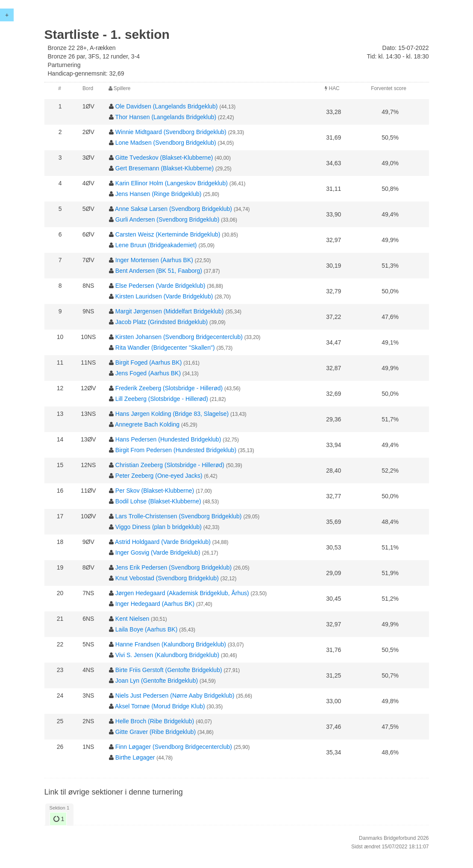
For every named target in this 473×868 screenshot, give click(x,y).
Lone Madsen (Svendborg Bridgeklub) (166, 143)
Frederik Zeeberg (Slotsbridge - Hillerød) (169, 388)
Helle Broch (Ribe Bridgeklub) (155, 721)
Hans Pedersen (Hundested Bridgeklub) (168, 439)
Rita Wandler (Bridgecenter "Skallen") (165, 348)
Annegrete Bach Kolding (147, 424)
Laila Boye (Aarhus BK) (147, 629)
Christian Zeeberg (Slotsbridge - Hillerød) (170, 465)
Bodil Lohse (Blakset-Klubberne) (158, 501)
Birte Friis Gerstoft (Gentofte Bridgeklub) (169, 670)
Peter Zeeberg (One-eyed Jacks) (159, 476)
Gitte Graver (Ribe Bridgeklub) (156, 732)
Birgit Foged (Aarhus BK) (149, 362)
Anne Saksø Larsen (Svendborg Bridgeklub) (173, 209)
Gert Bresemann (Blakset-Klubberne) (165, 168)
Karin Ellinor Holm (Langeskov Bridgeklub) (172, 183)
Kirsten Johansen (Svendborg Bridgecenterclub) (179, 337)
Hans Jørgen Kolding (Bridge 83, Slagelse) (172, 414)
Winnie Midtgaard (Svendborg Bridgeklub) (171, 132)
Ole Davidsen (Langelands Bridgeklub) (167, 106)
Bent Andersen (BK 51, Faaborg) (159, 271)
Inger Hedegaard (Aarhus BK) (155, 604)
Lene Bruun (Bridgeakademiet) (156, 245)
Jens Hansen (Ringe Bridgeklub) (159, 194)
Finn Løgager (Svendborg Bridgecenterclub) (174, 747)
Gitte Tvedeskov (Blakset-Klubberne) (164, 158)
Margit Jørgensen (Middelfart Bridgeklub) (170, 311)
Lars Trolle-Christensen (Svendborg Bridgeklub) (179, 516)
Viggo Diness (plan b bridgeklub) (159, 527)
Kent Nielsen (132, 619)
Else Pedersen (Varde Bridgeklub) (160, 286)
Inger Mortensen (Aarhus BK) (154, 260)
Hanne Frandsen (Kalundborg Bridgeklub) (171, 644)
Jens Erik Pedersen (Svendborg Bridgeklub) (173, 567)
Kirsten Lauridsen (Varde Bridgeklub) (164, 296)
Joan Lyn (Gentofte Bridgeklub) (157, 681)
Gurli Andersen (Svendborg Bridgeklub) (167, 219)
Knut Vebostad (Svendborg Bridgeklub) (167, 578)
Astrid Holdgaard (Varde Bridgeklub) (163, 542)
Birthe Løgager (135, 757)
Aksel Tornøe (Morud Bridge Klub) (160, 706)
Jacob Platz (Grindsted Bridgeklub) (162, 322)
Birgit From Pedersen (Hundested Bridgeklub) (176, 450)
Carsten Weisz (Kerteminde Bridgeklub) (168, 234)
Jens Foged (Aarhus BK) (148, 373)
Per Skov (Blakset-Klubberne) (155, 491)
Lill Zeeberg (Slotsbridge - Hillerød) (162, 399)
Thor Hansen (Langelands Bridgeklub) (166, 117)
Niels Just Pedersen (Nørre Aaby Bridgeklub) (175, 696)
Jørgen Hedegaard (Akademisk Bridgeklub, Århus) (182, 593)
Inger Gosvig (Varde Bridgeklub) (158, 552)
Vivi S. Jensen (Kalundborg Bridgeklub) (167, 655)
